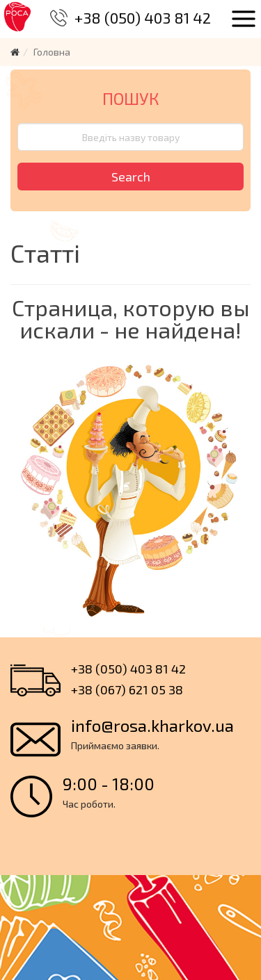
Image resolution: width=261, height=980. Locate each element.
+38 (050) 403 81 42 (143, 17)
